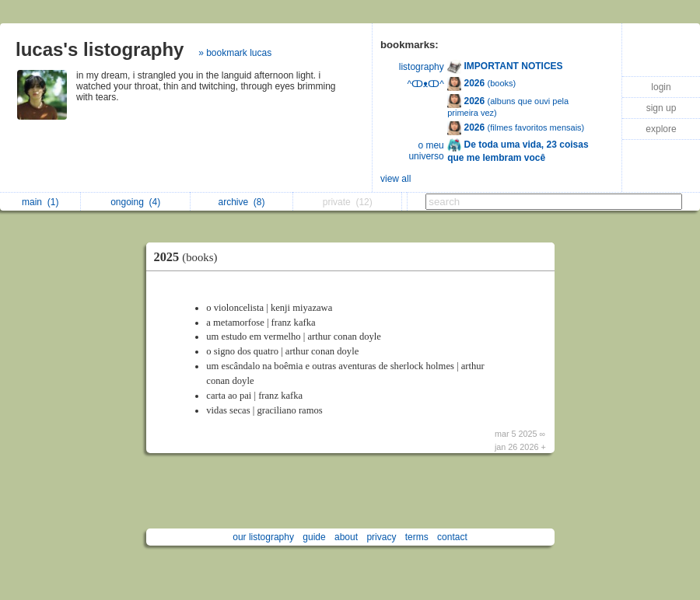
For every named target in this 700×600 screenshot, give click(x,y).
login (661, 87)
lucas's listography (100, 49)
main (40, 202)
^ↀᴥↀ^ (426, 84)
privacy (381, 537)
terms (417, 537)
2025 (190, 257)
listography (422, 67)
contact (452, 537)
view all (395, 179)
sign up (661, 108)
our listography (263, 537)
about (346, 537)
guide (314, 537)
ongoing (135, 202)
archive (241, 202)
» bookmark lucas (235, 53)
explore (661, 129)
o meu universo (426, 151)
